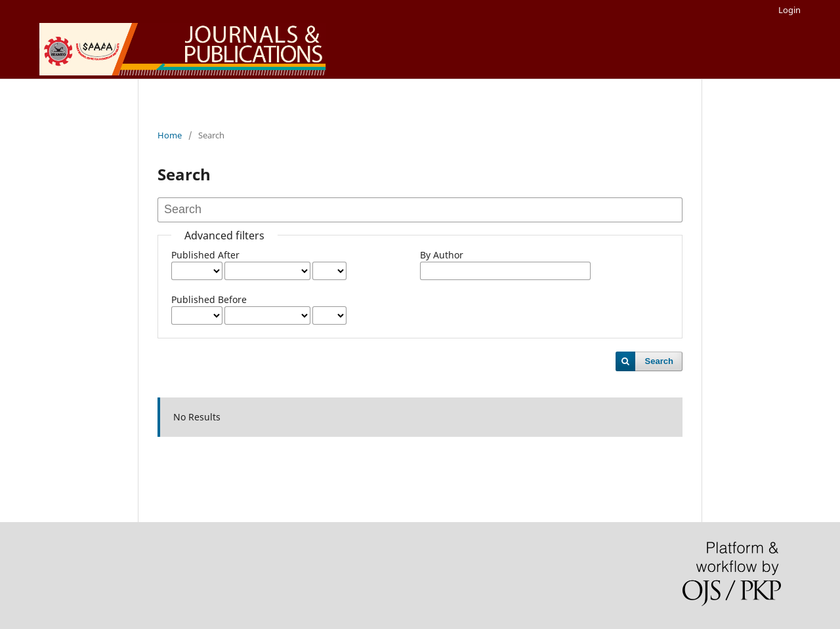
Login (789, 10)
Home (170, 135)
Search (659, 361)
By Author (442, 255)
